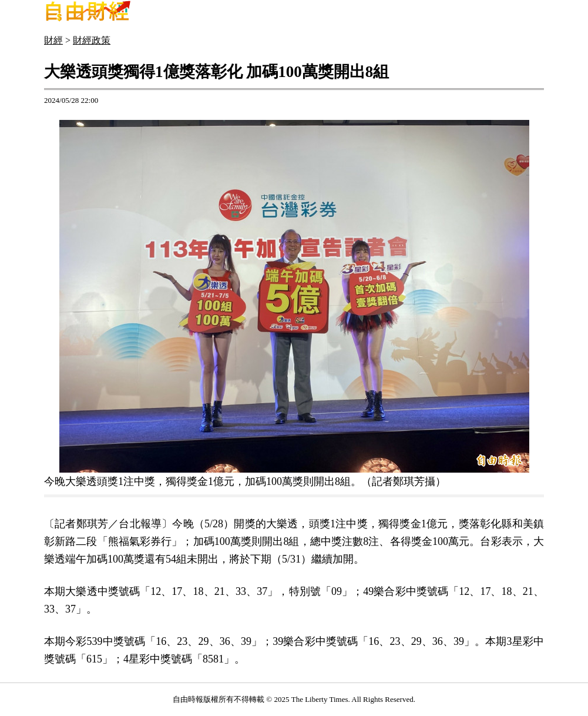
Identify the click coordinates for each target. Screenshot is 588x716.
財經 (53, 40)
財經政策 (92, 40)
